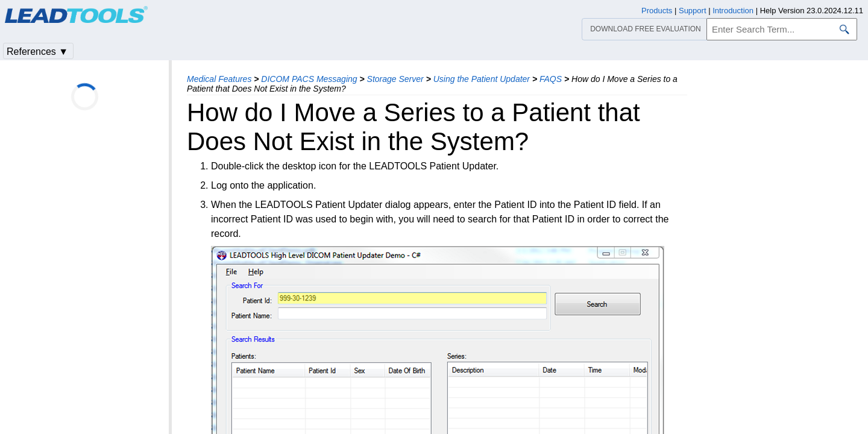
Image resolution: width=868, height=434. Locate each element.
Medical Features (219, 79)
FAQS (551, 79)
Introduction (733, 11)
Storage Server (395, 79)
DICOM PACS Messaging (309, 79)
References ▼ (37, 52)
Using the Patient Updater (482, 79)
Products (657, 11)
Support (693, 11)
